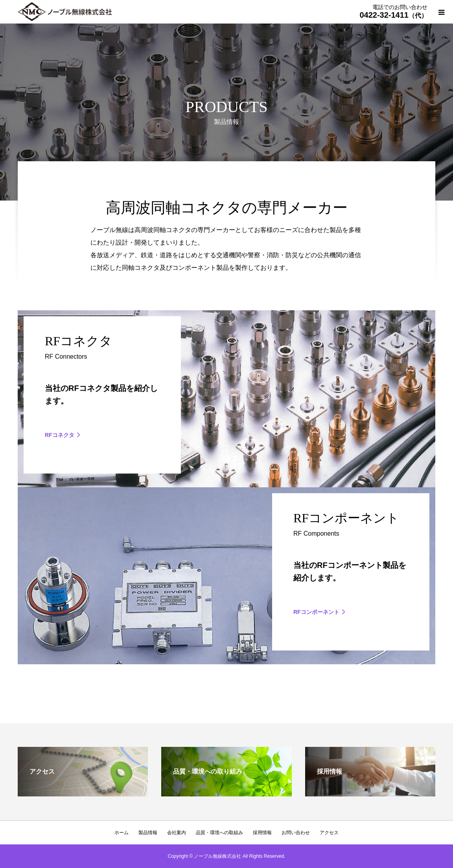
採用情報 (262, 833)
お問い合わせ (296, 833)
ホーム (122, 833)
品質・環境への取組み (219, 833)
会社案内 (177, 833)
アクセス (329, 833)
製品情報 (148, 833)
